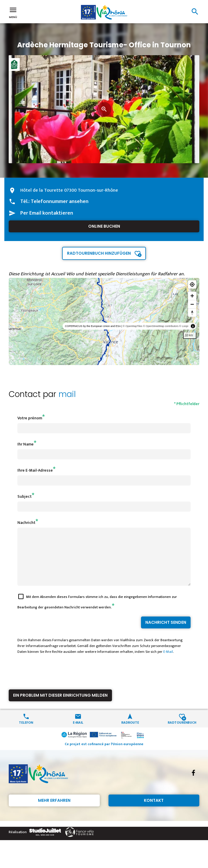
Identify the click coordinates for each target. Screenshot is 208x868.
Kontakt (154, 811)
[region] (104, 321)
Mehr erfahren (54, 811)
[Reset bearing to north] (192, 313)
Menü (13, 12)
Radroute (130, 733)
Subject (25, 496)
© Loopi (184, 326)
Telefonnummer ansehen (60, 202)
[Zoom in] (192, 296)
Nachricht (26, 523)
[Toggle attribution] (193, 326)
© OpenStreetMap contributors (161, 326)
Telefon (26, 733)
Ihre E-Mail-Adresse (35, 470)
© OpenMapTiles (132, 326)
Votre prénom (30, 418)
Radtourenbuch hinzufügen (99, 253)
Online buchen (104, 226)
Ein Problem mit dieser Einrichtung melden (60, 706)
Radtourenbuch (182, 733)
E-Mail (168, 662)
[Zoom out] (192, 304)
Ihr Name (26, 444)
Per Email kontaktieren (47, 213)
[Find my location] (192, 284)
